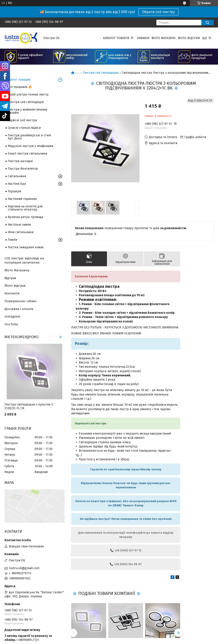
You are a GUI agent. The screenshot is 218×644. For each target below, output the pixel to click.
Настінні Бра (17, 184)
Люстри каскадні (20, 161)
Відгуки (10, 278)
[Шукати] (207, 23)
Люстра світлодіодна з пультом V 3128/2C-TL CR (29, 406)
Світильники (17, 176)
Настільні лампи (19, 225)
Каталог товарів (116, 38)
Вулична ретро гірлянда (25, 217)
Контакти (12, 293)
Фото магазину (164, 38)
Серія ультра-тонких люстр (28, 94)
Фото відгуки (189, 38)
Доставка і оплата (19, 309)
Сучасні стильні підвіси (24, 128)
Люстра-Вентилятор (23, 169)
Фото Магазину (17, 270)
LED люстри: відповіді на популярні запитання (24, 260)
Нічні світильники (21, 232)
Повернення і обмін (20, 301)
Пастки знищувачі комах (26, 247)
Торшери (14, 191)
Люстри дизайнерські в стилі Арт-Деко (29, 137)
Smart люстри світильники (27, 154)
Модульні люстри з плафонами (30, 146)
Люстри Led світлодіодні (101, 73)
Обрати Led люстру (158, 12)
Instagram (12, 316)
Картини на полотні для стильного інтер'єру (25, 208)
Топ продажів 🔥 (20, 87)
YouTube (11, 324)
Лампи (12, 240)
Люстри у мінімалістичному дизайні (28, 111)
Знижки (143, 38)
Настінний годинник (22, 199)
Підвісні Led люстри (22, 120)
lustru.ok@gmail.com (24, 568)
